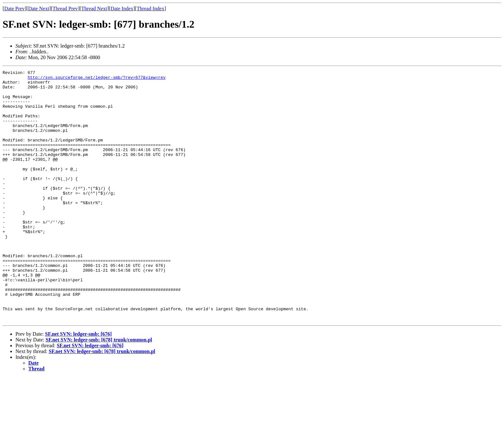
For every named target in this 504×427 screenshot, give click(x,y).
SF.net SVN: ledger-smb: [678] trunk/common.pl (99, 390)
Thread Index (150, 9)
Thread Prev (65, 9)
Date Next (39, 9)
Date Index (122, 9)
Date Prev (14, 9)
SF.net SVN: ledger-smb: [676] (78, 384)
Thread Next (94, 9)
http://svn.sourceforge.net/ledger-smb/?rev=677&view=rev (97, 79)
